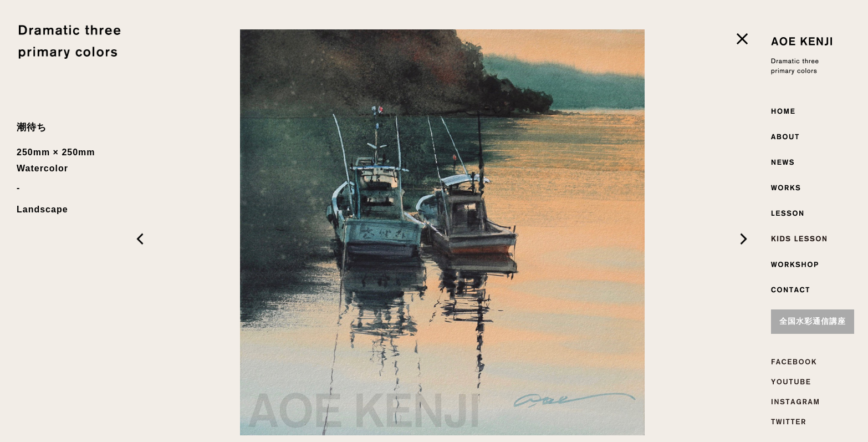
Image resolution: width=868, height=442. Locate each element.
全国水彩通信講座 (813, 321)
